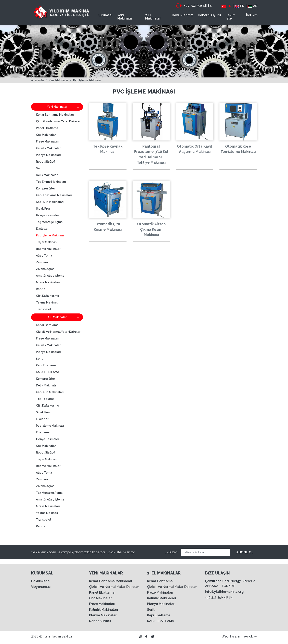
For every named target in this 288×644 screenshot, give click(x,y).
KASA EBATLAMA (47, 372)
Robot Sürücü (46, 162)
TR (226, 6)
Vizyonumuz (41, 587)
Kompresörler (45, 188)
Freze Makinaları (48, 141)
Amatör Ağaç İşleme (50, 276)
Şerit (39, 168)
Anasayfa (37, 80)
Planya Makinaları (48, 155)
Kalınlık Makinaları (49, 148)
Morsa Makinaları (48, 282)
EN (239, 6)
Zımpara (42, 262)
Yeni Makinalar (125, 17)
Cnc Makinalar (46, 135)
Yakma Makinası (47, 302)
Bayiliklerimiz (182, 15)
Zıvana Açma (45, 269)
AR (253, 6)
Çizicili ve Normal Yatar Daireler (58, 121)
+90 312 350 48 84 (194, 6)
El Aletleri (43, 229)
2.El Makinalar (153, 17)
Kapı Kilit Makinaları (50, 202)
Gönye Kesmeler (47, 215)
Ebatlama (43, 432)
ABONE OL (245, 552)
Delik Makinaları (47, 175)
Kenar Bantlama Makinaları (55, 115)
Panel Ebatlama (47, 128)
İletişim (252, 15)
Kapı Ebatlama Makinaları (54, 195)
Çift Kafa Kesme (47, 296)
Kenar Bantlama (47, 325)
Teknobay (249, 636)
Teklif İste (230, 17)
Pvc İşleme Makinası (87, 80)
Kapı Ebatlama (46, 365)
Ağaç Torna (44, 256)
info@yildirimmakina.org (224, 592)
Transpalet (44, 309)
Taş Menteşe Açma (49, 222)
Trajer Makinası (47, 242)
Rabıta (41, 289)
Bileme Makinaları (49, 249)
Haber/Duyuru (209, 15)
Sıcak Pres (43, 209)
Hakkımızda (40, 581)
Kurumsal (105, 15)
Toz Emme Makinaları (51, 182)
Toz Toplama (45, 399)
